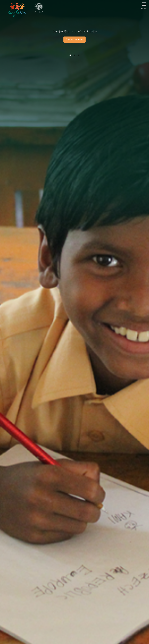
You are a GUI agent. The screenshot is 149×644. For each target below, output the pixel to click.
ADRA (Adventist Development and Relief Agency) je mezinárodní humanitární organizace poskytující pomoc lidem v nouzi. (37, 9)
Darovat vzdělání (74, 39)
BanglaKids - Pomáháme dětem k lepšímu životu (18, 9)
